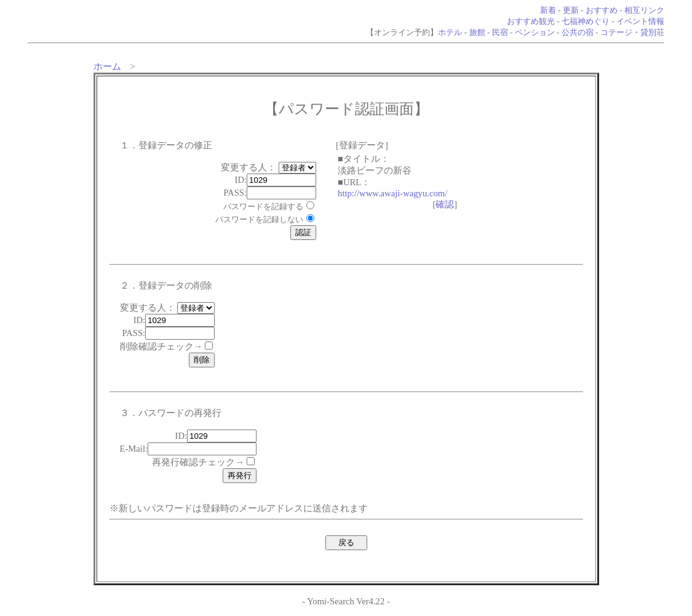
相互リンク (644, 10)
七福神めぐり (586, 21)
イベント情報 (640, 21)
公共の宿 (578, 32)
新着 (548, 10)
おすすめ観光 (531, 21)
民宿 (500, 32)
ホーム (107, 66)
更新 (571, 10)
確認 (445, 204)
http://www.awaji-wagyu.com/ (392, 193)
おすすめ (602, 10)
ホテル (450, 32)
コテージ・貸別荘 (632, 32)
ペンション (535, 32)
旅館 (477, 32)
